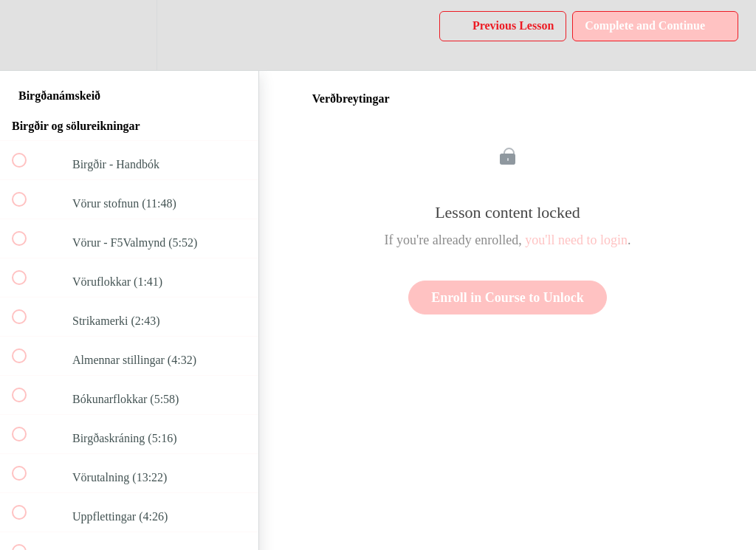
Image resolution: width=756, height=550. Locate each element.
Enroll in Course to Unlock (508, 298)
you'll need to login (576, 240)
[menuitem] (129, 35)
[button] (27, 35)
